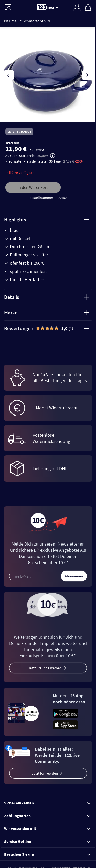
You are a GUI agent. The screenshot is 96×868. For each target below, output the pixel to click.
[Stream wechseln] (58, 8)
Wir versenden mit (47, 828)
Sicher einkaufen (47, 803)
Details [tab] (47, 297)
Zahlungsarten (47, 816)
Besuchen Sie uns (47, 854)
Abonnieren (74, 576)
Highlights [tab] (47, 219)
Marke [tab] (47, 313)
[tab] (48, 328)
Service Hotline (47, 841)
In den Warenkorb (33, 187)
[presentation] (9, 75)
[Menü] (8, 7)
